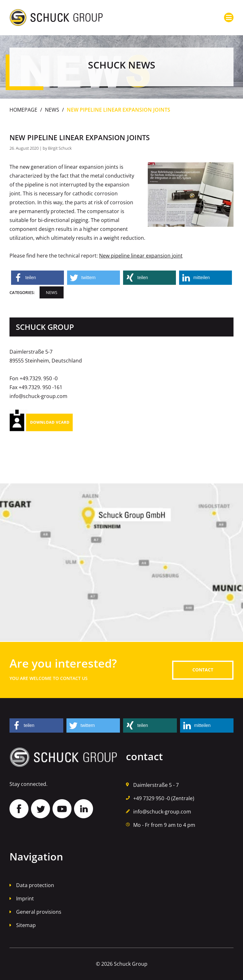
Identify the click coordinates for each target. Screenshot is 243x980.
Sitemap (26, 925)
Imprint (25, 898)
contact (203, 670)
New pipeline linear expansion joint (141, 256)
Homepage (23, 110)
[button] (37, 278)
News (52, 110)
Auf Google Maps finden (121, 563)
